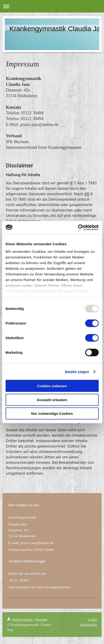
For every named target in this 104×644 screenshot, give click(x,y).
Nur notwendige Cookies (52, 413)
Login (93, 619)
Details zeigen (77, 372)
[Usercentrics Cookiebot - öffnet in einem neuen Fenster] (78, 227)
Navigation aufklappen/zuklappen (52, 6)
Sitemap (41, 619)
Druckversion (20, 619)
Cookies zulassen (52, 386)
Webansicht (88, 625)
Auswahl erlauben (52, 400)
